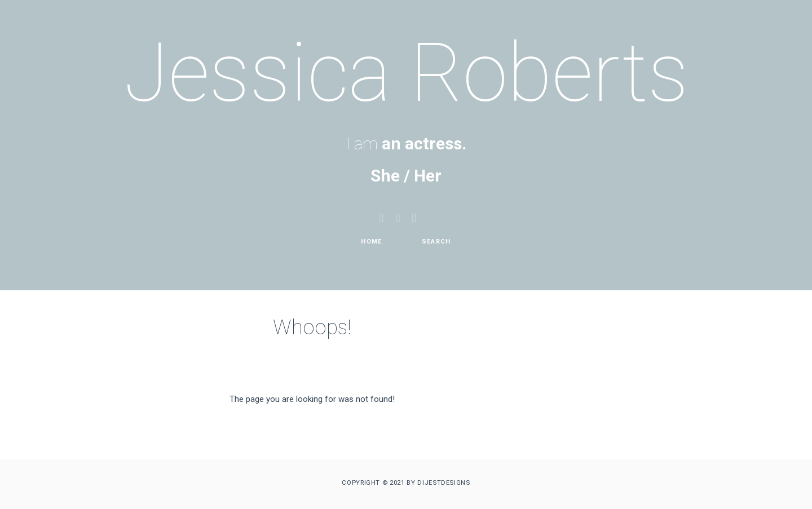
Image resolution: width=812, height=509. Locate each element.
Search (436, 242)
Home (371, 242)
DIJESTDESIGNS (443, 483)
